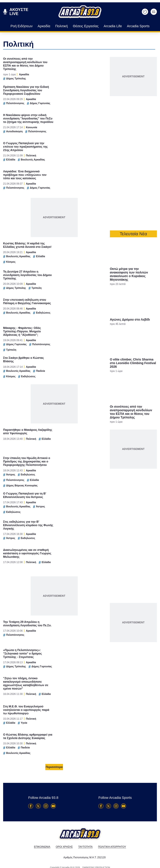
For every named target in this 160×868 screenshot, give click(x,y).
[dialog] (80, 434)
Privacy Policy (98, 487)
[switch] (119, 431)
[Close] (134, 381)
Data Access (80, 487)
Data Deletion (62, 487)
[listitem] (80, 424)
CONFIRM (57, 476)
